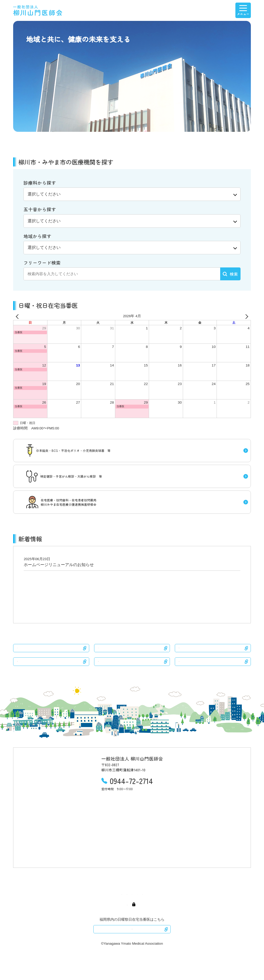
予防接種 (146, 913)
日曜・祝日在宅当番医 (116, 913)
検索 (234, 275)
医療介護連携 (182, 913)
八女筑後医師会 (113, 677)
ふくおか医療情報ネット (132, 952)
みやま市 (106, 658)
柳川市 (23, 658)
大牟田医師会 (30, 677)
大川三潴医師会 (193, 658)
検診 (162, 913)
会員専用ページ (166, 924)
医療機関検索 (82, 913)
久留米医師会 (191, 677)
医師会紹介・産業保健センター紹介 (114, 924)
